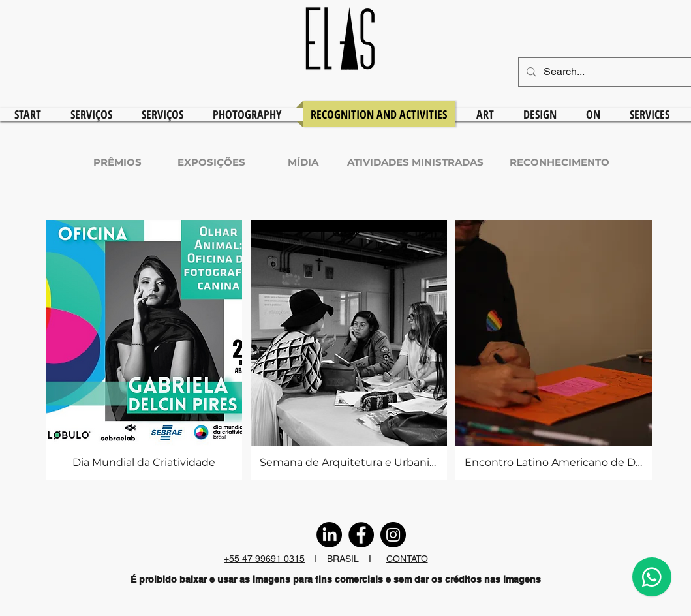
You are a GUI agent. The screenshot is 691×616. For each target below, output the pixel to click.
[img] (144, 350)
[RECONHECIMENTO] (560, 162)
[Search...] (616, 72)
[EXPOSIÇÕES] (211, 162)
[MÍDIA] (303, 162)
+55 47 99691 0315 (264, 559)
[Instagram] (393, 535)
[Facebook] (361, 535)
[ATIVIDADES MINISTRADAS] (416, 162)
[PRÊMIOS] (117, 162)
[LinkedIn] (329, 535)
